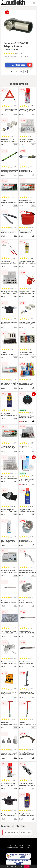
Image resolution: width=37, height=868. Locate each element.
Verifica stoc (22, 65)
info (15, 114)
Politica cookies (25, 848)
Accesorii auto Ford (11, 832)
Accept (27, 866)
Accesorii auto (26, 832)
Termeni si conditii (14, 845)
